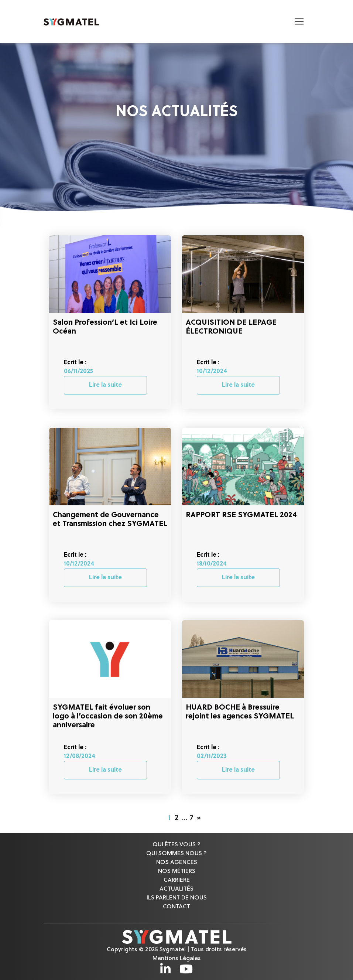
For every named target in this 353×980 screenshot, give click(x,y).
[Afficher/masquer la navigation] (299, 21)
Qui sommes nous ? (176, 854)
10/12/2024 (212, 372)
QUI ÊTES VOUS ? (176, 845)
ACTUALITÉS (176, 889)
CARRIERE (177, 880)
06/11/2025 (78, 372)
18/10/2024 (212, 564)
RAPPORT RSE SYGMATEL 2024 (241, 515)
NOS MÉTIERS (177, 871)
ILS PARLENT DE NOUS (177, 898)
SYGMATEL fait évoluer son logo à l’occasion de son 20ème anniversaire (108, 717)
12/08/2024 (80, 757)
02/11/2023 (212, 757)
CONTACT (176, 907)
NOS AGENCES (177, 863)
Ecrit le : (75, 363)
